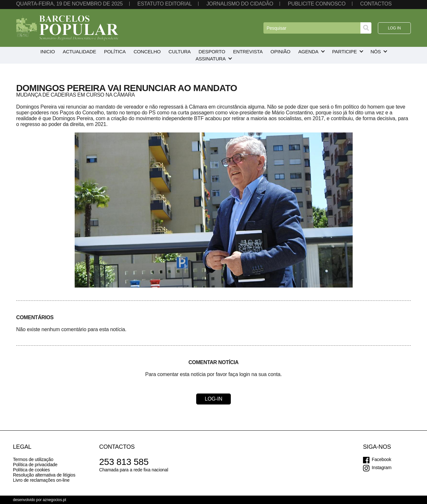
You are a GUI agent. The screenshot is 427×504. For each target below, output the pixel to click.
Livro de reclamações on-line (41, 480)
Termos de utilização (33, 459)
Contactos (376, 4)
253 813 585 (124, 462)
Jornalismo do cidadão (240, 4)
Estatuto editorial (165, 4)
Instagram (382, 467)
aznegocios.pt (54, 500)
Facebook (381, 459)
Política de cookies (31, 470)
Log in (394, 28)
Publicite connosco (317, 4)
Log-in (213, 399)
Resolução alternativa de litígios (44, 475)
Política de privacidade (35, 465)
